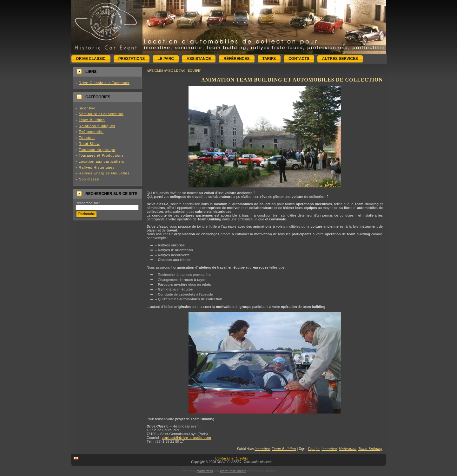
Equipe (314, 449)
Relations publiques (97, 126)
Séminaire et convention (101, 114)
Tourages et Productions (101, 155)
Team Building (92, 120)
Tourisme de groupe (97, 150)
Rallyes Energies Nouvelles (104, 173)
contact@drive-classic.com (187, 438)
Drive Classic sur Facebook (104, 83)
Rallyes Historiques (97, 167)
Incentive (87, 108)
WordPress (205, 471)
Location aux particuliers (102, 161)
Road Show (89, 144)
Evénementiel (91, 132)
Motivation (348, 449)
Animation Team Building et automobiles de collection (292, 80)
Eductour (87, 138)
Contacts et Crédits (232, 458)
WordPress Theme (233, 471)
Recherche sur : (88, 203)
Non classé (89, 179)
